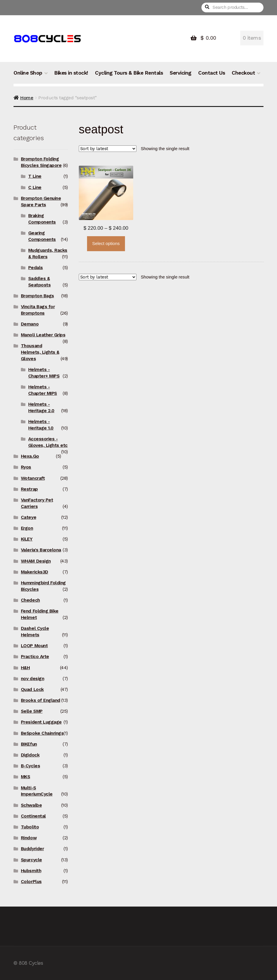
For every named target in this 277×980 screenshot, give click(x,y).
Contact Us (212, 73)
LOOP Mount (34, 646)
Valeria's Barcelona (41, 550)
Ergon (27, 528)
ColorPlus (31, 882)
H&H (25, 668)
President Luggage (41, 722)
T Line (35, 176)
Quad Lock (32, 689)
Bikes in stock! (71, 73)
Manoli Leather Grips (43, 335)
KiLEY (27, 539)
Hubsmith (31, 871)
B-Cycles (30, 766)
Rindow (29, 838)
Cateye (29, 517)
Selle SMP (32, 711)
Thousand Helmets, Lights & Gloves (40, 352)
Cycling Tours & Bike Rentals (129, 73)
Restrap (29, 489)
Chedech (30, 600)
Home (27, 98)
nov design (32, 679)
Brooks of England (41, 700)
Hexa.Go (30, 456)
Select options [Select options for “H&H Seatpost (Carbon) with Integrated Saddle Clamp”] (106, 244)
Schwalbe (31, 805)
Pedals (36, 268)
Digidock (30, 755)
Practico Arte (35, 657)
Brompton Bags (37, 296)
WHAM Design (36, 561)
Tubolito (30, 827)
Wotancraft (33, 478)
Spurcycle (31, 860)
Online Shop (28, 73)
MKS (26, 777)
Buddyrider (32, 849)
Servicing (181, 73)
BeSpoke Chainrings (42, 733)
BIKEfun (29, 744)
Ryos (26, 467)
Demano (30, 324)
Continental (33, 816)
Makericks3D (35, 572)
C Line (35, 187)
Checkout (243, 73)
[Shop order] (108, 149)
